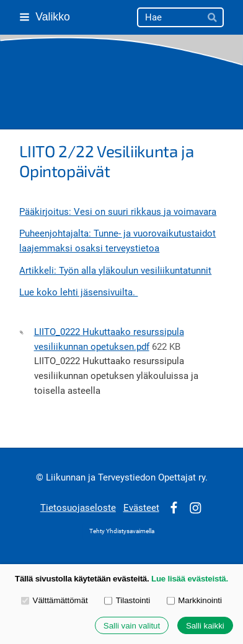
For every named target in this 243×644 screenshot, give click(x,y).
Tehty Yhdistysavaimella (122, 531)
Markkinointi (194, 600)
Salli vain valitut (132, 626)
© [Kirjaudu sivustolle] (41, 477)
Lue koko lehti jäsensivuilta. (78, 292)
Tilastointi (127, 600)
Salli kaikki (205, 626)
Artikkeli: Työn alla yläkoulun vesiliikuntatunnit (115, 271)
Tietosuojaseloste (78, 508)
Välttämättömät (55, 600)
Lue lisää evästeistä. (190, 579)
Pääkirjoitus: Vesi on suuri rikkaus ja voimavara (118, 212)
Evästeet (141, 508)
